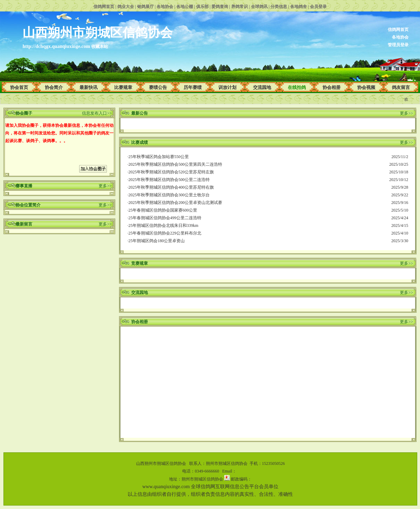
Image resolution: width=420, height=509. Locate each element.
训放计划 (227, 87)
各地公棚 (185, 7)
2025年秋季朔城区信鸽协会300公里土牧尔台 (169, 195)
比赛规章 (123, 87)
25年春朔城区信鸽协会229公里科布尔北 (165, 233)
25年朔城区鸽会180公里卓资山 (157, 241)
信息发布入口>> (97, 113)
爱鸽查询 (220, 7)
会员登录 (318, 7)
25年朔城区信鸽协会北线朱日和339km (163, 225)
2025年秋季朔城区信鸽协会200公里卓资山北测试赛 (175, 203)
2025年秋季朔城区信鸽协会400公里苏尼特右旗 (171, 187)
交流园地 (262, 87)
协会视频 (366, 87)
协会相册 (331, 87)
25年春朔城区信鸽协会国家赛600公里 (163, 210)
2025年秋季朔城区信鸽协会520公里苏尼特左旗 (171, 172)
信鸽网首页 (104, 7)
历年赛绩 (193, 87)
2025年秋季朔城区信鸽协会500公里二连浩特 (169, 180)
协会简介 (54, 87)
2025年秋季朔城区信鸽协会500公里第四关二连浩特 (175, 164)
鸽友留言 (401, 87)
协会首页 (19, 87)
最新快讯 (89, 87)
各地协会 (165, 7)
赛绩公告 (158, 87)
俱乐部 (202, 7)
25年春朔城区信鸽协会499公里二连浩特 (165, 218)
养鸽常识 (240, 7)
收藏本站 (100, 47)
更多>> (105, 186)
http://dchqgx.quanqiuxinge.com (56, 46)
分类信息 (279, 7)
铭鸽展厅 (145, 7)
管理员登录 (398, 45)
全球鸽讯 (259, 7)
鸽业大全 (126, 7)
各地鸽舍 (299, 7)
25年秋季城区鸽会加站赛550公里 (159, 157)
